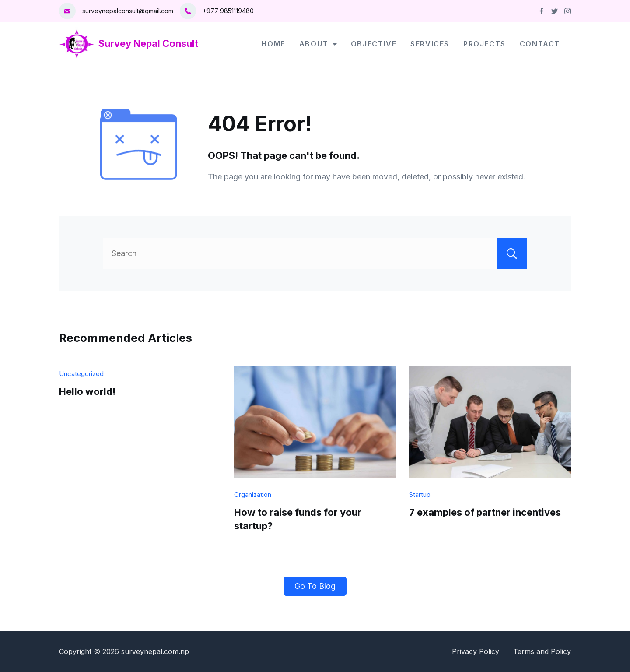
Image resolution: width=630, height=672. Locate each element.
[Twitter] (555, 11)
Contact (540, 44)
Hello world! (87, 391)
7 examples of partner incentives (485, 512)
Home (273, 44)
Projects (485, 44)
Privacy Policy (476, 651)
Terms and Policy (542, 651)
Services (430, 44)
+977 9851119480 (228, 11)
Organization (253, 494)
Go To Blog (315, 586)
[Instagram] (568, 11)
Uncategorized (81, 374)
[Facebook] (541, 11)
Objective (374, 44)
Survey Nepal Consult (148, 43)
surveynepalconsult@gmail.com (128, 11)
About (318, 44)
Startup (420, 494)
